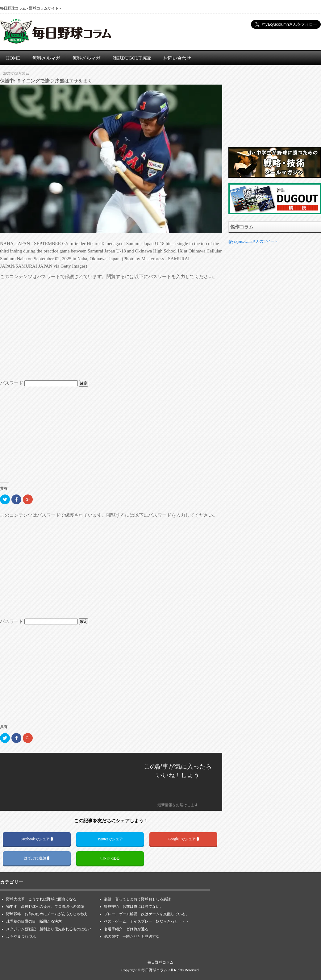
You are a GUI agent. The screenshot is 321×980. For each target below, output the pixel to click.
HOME (13, 58)
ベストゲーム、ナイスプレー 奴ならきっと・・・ (147, 921)
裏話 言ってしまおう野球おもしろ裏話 (137, 899)
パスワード (39, 383)
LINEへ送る (110, 858)
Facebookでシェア (37, 839)
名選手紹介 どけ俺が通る (126, 929)
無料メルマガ (46, 58)
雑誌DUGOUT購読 (132, 58)
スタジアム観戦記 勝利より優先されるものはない (49, 929)
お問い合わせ (177, 58)
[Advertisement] (111, 330)
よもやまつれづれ (21, 936)
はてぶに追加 (37, 858)
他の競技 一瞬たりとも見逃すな (132, 936)
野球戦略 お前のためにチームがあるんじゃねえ (47, 914)
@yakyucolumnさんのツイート (253, 241)
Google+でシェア (183, 839)
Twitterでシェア (110, 839)
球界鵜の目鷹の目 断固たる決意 (36, 921)
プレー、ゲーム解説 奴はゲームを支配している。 (147, 914)
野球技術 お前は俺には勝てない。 (134, 907)
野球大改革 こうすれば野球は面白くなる (41, 899)
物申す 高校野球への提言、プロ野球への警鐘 (45, 907)
